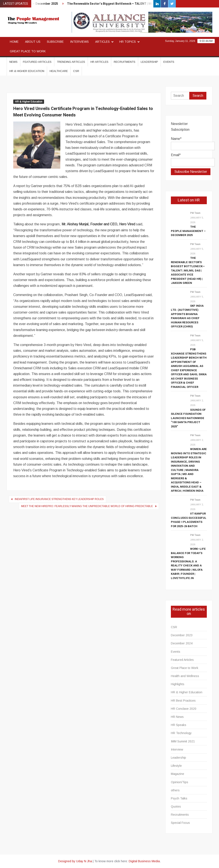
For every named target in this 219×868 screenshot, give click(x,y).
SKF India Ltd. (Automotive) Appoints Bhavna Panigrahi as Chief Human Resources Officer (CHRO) (187, 316)
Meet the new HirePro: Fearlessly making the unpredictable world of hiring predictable (87, 506)
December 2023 (182, 635)
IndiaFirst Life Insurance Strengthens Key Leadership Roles (59, 499)
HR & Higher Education (27, 71)
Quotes (176, 806)
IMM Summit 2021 (183, 741)
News (13, 62)
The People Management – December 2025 (188, 231)
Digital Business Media (144, 861)
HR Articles (99, 62)
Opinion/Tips (180, 782)
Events (169, 62)
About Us (33, 42)
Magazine (178, 774)
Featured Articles (37, 62)
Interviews (79, 42)
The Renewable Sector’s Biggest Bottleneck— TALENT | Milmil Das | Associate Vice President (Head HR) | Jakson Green (188, 270)
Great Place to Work (28, 51)
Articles (102, 42)
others (175, 790)
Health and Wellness (185, 676)
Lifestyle (176, 766)
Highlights (178, 684)
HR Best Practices (183, 701)
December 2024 (182, 643)
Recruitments (125, 62)
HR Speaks (179, 725)
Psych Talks (179, 798)
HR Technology (181, 733)
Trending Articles (71, 62)
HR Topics (128, 42)
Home (14, 42)
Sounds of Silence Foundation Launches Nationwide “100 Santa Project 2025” (188, 418)
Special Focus (180, 823)
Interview (177, 749)
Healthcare (59, 71)
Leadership (149, 62)
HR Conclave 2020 (184, 709)
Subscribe (55, 42)
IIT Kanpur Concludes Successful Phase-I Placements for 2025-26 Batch (189, 520)
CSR (76, 71)
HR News (177, 717)
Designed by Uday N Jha (75, 861)
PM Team (195, 213)
